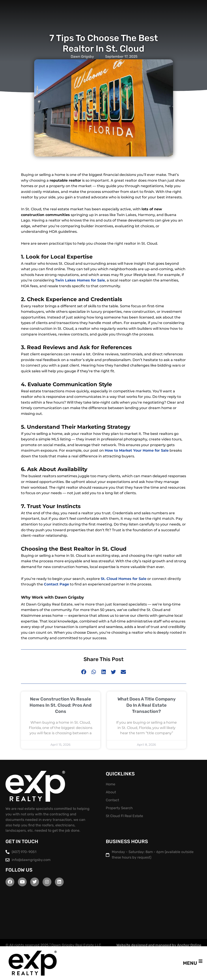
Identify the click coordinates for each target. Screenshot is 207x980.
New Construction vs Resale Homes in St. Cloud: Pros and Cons (61, 705)
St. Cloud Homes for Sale (124, 579)
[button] (84, 672)
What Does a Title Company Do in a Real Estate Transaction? (147, 705)
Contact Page (56, 584)
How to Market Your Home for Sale (137, 450)
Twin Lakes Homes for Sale (80, 280)
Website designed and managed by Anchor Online (159, 945)
